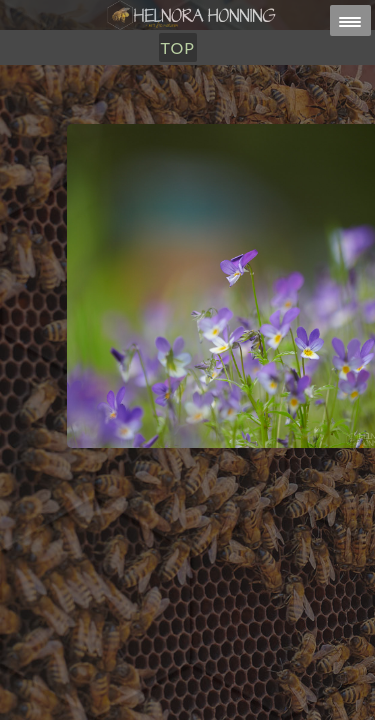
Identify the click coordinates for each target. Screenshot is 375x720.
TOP (178, 47)
